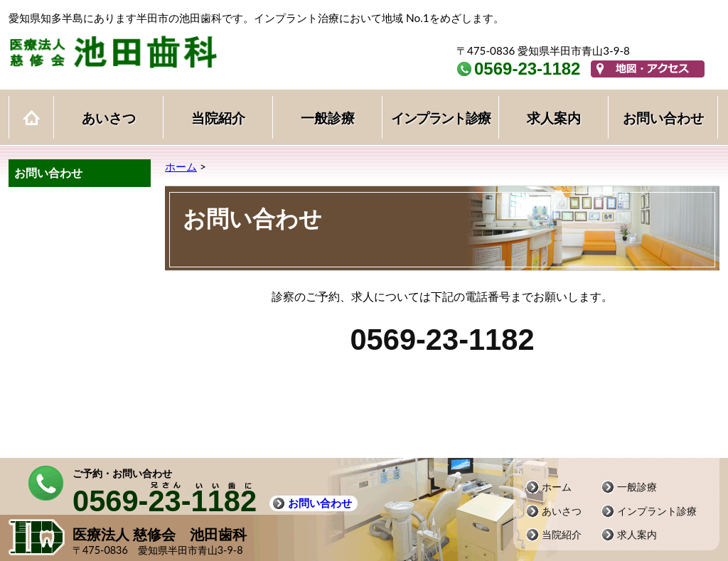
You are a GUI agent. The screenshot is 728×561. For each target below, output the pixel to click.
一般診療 (328, 118)
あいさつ (109, 118)
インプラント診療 (441, 118)
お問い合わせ (663, 118)
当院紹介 (218, 118)
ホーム (31, 117)
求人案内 (554, 118)
